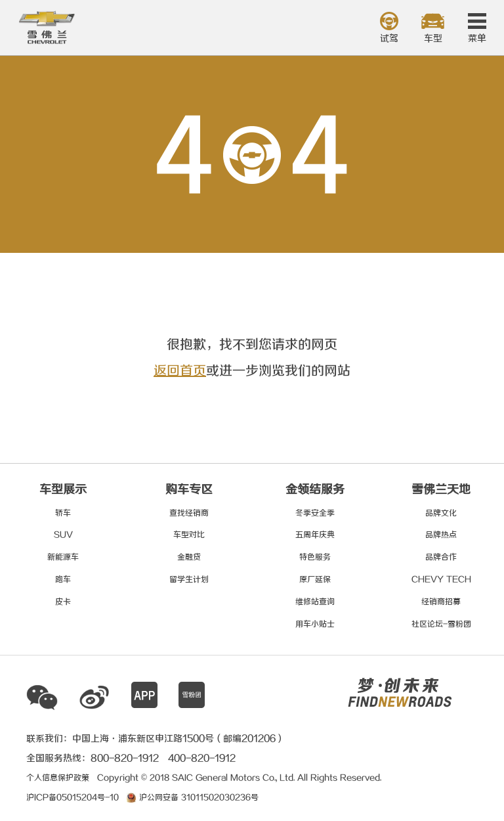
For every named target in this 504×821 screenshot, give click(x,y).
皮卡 (63, 602)
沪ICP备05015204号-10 (73, 798)
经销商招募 (441, 602)
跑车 (63, 580)
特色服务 (315, 557)
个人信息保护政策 (58, 778)
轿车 (63, 513)
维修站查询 (315, 602)
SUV (63, 535)
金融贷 (189, 557)
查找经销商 (189, 513)
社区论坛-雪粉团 (441, 624)
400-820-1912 (202, 759)
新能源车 (63, 557)
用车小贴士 (315, 624)
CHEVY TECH (441, 580)
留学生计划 (189, 580)
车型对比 (189, 535)
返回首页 (180, 371)
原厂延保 (315, 580)
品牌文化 (441, 513)
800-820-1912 (125, 759)
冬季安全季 (315, 513)
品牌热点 (441, 535)
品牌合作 (441, 557)
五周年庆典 (315, 535)
